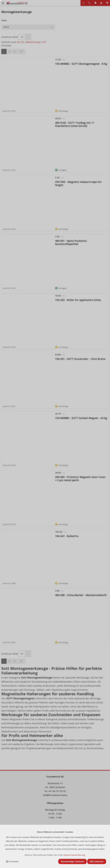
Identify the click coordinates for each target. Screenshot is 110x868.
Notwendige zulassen (72, 861)
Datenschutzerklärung (74, 855)
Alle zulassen (97, 861)
